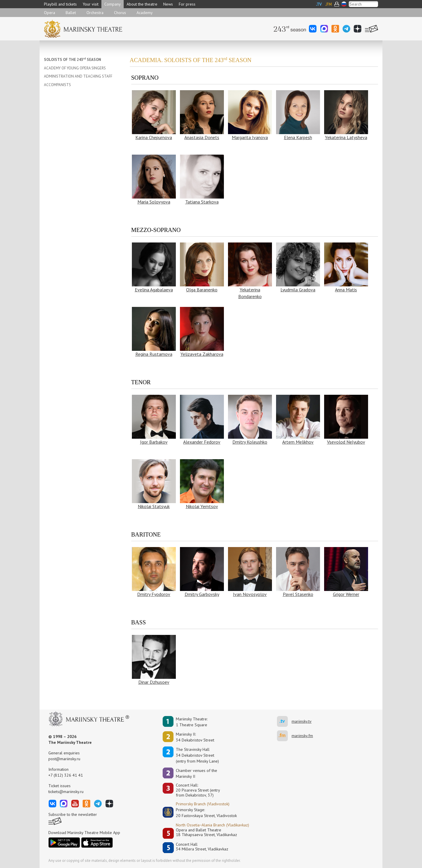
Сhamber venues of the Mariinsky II (196, 773)
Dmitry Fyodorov (154, 594)
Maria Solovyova (154, 202)
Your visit (91, 4)
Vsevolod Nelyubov (346, 442)
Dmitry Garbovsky (202, 594)
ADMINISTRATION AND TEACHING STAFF (78, 76)
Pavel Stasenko (298, 594)
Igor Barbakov (154, 442)
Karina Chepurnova (154, 137)
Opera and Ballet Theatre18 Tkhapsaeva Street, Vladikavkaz (206, 832)
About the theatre (142, 4)
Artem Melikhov (298, 442)
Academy (145, 13)
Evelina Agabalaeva (154, 290)
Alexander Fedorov (202, 442)
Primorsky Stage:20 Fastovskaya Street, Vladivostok (202, 813)
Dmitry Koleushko (250, 442)
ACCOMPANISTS (57, 85)
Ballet (71, 13)
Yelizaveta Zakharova (202, 354)
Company (113, 4)
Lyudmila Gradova (298, 290)
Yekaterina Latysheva (346, 137)
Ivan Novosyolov (250, 594)
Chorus (120, 13)
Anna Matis (346, 290)
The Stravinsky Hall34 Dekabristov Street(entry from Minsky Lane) (197, 755)
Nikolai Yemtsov (202, 506)
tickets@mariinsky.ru (66, 792)
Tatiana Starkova (202, 202)
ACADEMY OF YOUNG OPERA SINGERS (75, 68)
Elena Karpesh (298, 137)
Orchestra (95, 13)
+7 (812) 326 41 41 (66, 775)
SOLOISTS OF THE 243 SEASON (73, 60)
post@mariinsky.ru (64, 759)
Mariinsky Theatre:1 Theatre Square (192, 722)
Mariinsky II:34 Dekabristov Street (195, 737)
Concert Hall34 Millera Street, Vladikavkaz (202, 847)
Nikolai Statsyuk (154, 506)
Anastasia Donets (202, 137)
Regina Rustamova (154, 354)
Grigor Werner (346, 594)
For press (187, 4)
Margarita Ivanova (250, 137)
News (168, 4)
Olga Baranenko (202, 290)
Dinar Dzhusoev (154, 682)
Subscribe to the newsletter (73, 814)
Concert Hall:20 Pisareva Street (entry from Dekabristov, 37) (198, 790)
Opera (50, 13)
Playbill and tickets (60, 4)
